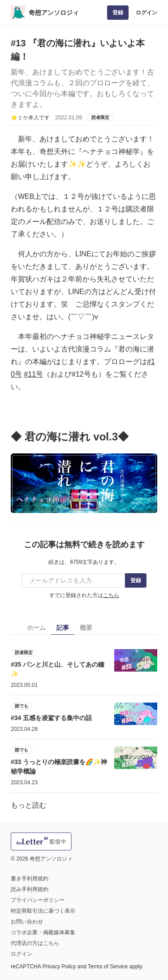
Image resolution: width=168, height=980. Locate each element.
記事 (63, 628)
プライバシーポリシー (38, 900)
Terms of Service (108, 967)
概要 (86, 628)
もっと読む (29, 805)
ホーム (36, 628)
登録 (118, 13)
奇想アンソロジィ (54, 13)
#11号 (33, 374)
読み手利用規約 (30, 889)
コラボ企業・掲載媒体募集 (43, 932)
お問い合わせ (27, 922)
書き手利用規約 (30, 879)
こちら (111, 595)
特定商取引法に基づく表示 (43, 911)
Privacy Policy (59, 967)
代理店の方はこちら (35, 943)
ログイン (146, 13)
